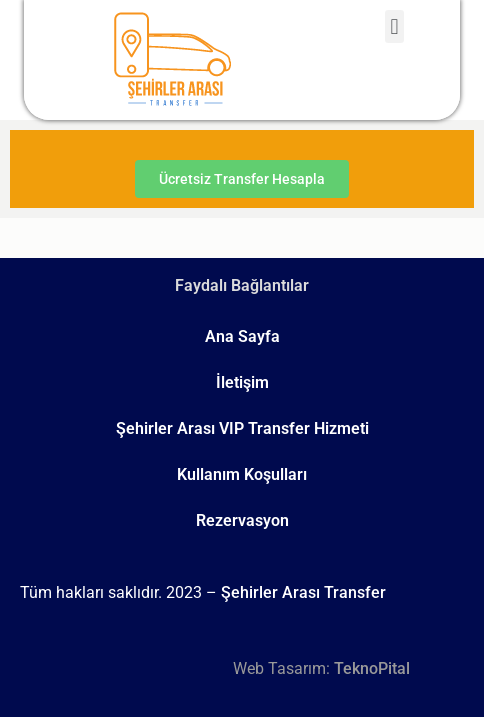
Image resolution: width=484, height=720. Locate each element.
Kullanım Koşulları (242, 474)
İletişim (242, 382)
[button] (394, 26)
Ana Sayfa (242, 336)
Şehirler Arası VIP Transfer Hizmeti (242, 428)
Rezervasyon (242, 520)
